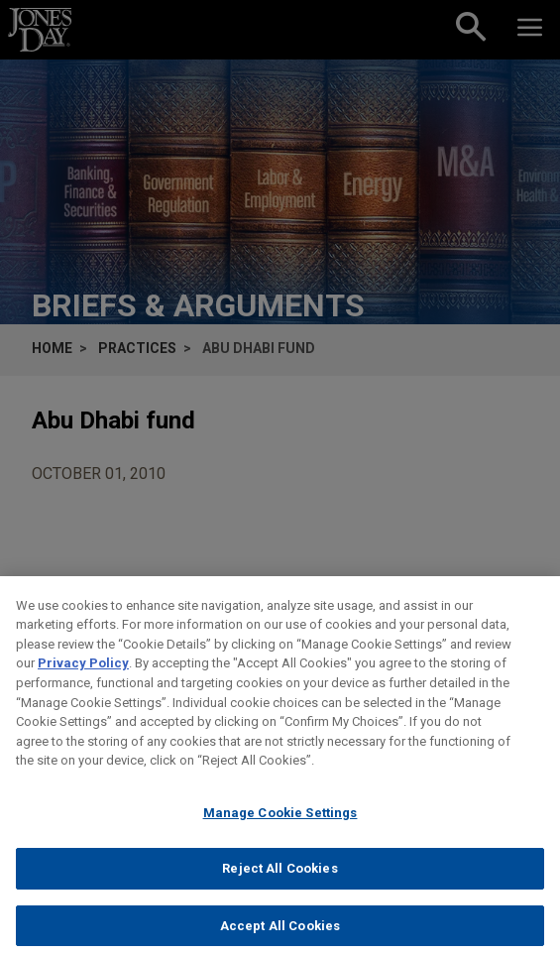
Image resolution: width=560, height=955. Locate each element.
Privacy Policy (83, 673)
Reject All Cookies (280, 878)
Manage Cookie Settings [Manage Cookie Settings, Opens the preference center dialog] (280, 822)
